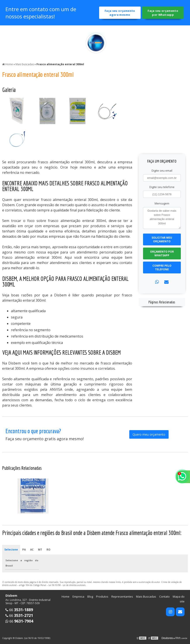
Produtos (102, 596)
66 (19, 610)
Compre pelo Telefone (162, 267)
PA (24, 550)
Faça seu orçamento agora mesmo (120, 13)
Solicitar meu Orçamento (162, 239)
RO (48, 550)
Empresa (78, 596)
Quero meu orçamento (149, 434)
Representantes (122, 596)
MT (40, 550)
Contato (164, 596)
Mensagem (162, 203)
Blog (90, 596)
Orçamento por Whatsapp (162, 253)
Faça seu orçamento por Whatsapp (163, 13)
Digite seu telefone (162, 187)
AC (32, 550)
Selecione (11, 550)
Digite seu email (162, 171)
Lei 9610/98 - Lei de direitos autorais (67, 585)
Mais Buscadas (146, 596)
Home (66, 596)
